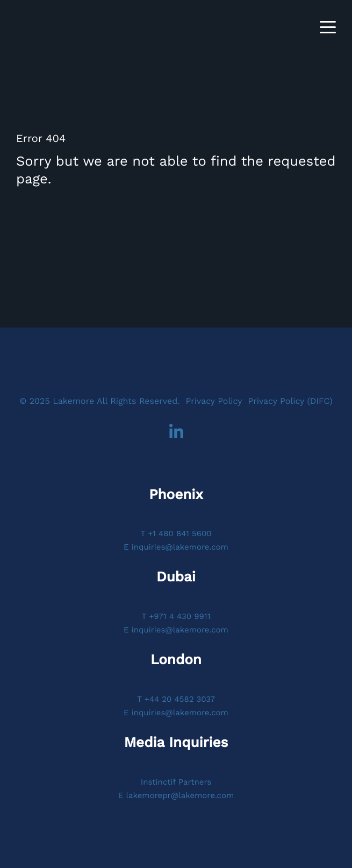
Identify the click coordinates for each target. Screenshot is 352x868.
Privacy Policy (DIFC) (290, 401)
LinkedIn (176, 432)
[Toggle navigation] (328, 27)
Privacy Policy (214, 401)
